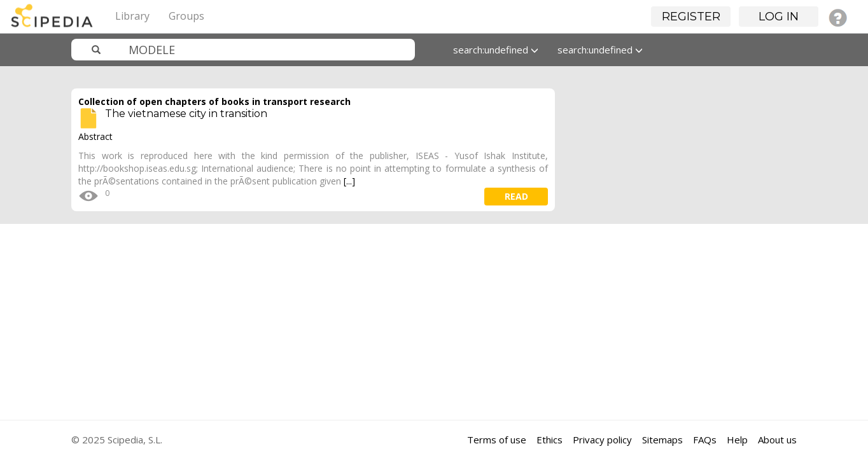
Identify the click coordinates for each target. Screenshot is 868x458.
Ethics (549, 440)
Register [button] (691, 17)
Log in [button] (779, 17)
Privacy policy (602, 440)
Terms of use (497, 440)
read (516, 196)
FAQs (705, 440)
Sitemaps (662, 440)
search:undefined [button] (496, 50)
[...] (349, 181)
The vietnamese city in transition (186, 114)
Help (737, 440)
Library (132, 16)
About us (777, 440)
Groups (186, 16)
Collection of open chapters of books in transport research (214, 101)
